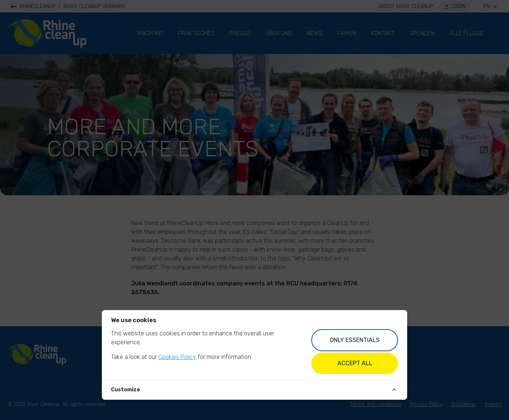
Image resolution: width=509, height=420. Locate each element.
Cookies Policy (177, 357)
